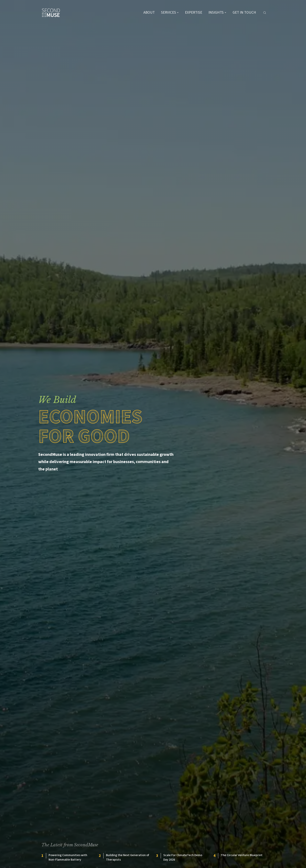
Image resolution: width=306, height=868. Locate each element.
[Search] (265, 13)
